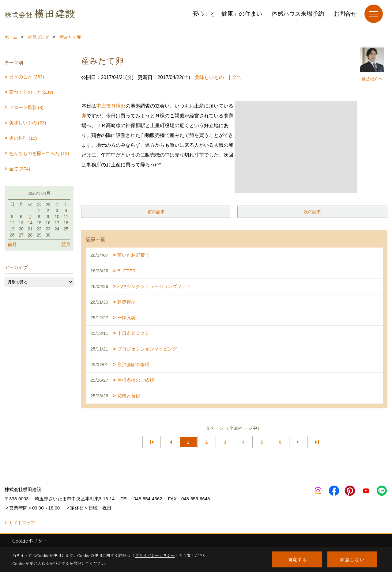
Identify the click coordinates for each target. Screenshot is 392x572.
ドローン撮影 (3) (26, 107)
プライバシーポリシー (155, 555)
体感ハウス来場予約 (298, 14)
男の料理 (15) (23, 138)
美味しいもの (209, 77)
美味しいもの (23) (28, 123)
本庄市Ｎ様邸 (111, 106)
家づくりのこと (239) (31, 92)
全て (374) (20, 169)
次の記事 (312, 212)
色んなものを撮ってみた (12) (39, 153)
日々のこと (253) (27, 77)
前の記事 (156, 212)
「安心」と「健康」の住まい (224, 14)
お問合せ (345, 14)
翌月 (66, 244)
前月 (12, 244)
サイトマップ (22, 523)
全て (237, 77)
